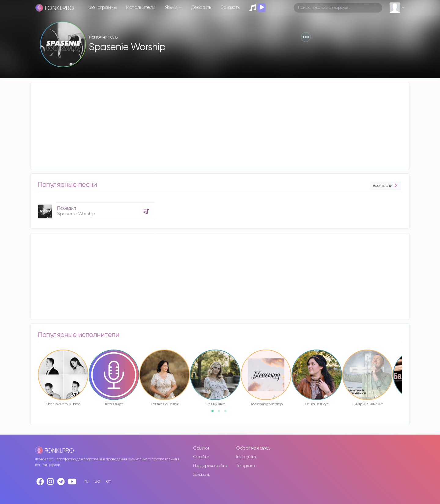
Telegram (245, 466)
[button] (306, 37)
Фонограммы (103, 7)
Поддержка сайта (210, 466)
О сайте (201, 457)
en (109, 481)
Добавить (201, 7)
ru (87, 481)
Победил (67, 208)
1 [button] (215, 413)
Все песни (386, 186)
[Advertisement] (214, 126)
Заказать (230, 7)
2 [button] (221, 413)
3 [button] (227, 413)
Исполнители (141, 7)
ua (97, 481)
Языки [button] (172, 7)
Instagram (246, 457)
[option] (96, 209)
